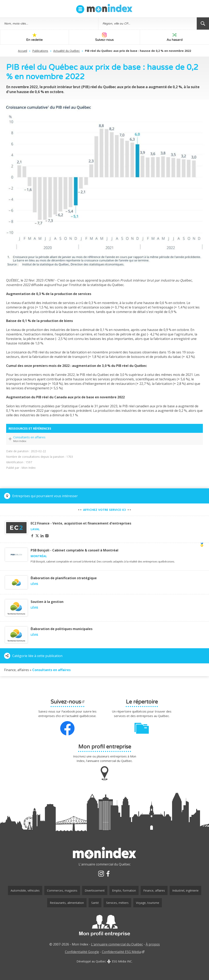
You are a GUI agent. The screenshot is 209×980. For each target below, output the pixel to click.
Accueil (23, 51)
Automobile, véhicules (25, 890)
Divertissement (95, 890)
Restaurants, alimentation (67, 903)
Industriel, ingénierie (185, 890)
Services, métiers (117, 903)
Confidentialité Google (82, 952)
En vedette (34, 37)
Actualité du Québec (67, 51)
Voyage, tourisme (148, 903)
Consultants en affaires (29, 437)
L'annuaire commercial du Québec (117, 944)
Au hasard (175, 37)
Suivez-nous (104, 37)
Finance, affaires (154, 890)
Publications (40, 51)
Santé (95, 903)
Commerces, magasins (62, 890)
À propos (153, 944)
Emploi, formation (124, 890)
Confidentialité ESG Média (121, 952)
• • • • (104, 510)
